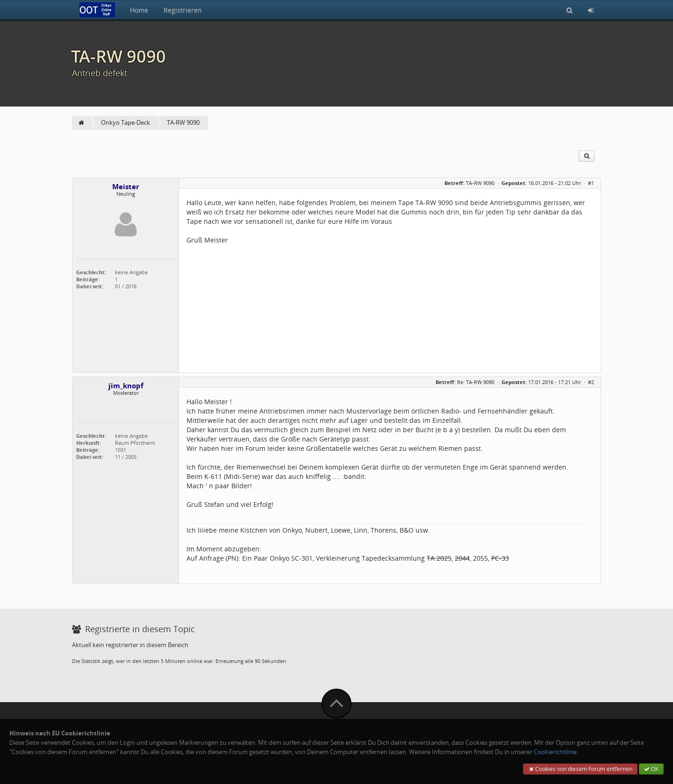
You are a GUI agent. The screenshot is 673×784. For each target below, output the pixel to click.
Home (139, 10)
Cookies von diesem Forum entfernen (580, 769)
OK (651, 769)
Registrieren (183, 10)
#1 (591, 183)
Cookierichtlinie (555, 752)
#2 (591, 382)
